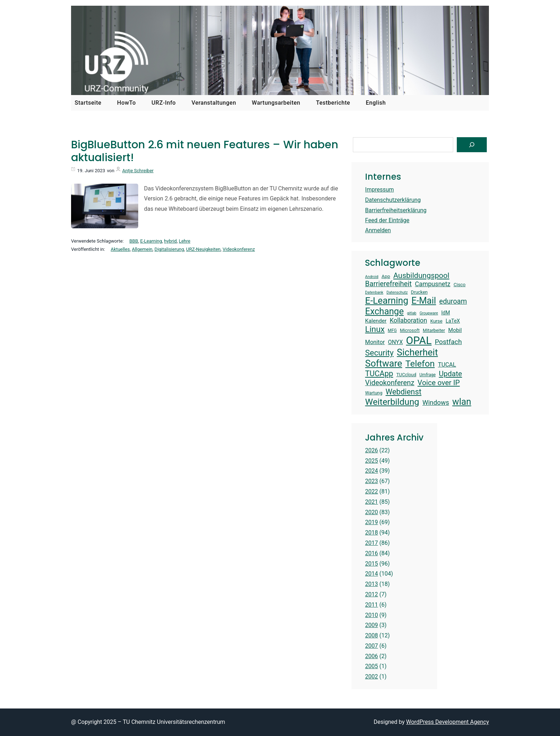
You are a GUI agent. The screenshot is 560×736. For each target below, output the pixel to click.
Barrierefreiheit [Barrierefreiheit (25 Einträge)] (388, 284)
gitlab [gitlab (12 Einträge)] (411, 313)
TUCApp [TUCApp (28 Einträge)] (379, 374)
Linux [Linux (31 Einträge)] (375, 329)
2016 (371, 553)
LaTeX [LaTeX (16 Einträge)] (453, 321)
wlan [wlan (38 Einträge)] (462, 402)
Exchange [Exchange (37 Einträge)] (384, 311)
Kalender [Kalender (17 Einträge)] (376, 321)
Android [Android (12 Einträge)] (372, 277)
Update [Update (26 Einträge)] (451, 374)
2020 (371, 512)
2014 (371, 574)
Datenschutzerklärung (393, 200)
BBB (134, 241)
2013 (371, 584)
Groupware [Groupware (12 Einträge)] (429, 313)
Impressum (379, 190)
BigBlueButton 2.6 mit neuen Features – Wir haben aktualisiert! (205, 151)
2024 (371, 471)
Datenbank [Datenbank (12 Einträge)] (374, 293)
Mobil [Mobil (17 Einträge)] (455, 330)
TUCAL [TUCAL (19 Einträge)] (447, 365)
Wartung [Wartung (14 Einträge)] (374, 393)
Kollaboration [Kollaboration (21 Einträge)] (408, 320)
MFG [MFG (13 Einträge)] (392, 330)
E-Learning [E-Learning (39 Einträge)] (387, 300)
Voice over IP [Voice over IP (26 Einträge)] (439, 383)
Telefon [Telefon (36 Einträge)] (420, 364)
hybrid (170, 241)
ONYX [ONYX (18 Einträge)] (395, 342)
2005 (371, 666)
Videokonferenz (239, 249)
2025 (371, 461)
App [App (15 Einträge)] (386, 276)
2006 (371, 656)
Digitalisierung (169, 249)
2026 (371, 450)
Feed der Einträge (387, 220)
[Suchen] (472, 145)
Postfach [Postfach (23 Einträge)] (448, 342)
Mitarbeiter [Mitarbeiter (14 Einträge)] (434, 330)
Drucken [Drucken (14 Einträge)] (419, 292)
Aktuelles (120, 249)
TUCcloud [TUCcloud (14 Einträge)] (406, 375)
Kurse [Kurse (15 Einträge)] (436, 321)
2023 (371, 481)
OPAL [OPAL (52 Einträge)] (419, 340)
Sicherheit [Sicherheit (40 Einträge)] (417, 352)
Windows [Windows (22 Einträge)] (436, 402)
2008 (371, 635)
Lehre (185, 241)
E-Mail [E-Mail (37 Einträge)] (424, 301)
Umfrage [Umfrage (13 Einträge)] (427, 375)
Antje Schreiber (138, 171)
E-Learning (151, 241)
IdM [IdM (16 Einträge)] (446, 313)
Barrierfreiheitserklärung (396, 210)
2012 (371, 594)
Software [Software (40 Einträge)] (384, 363)
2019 (371, 522)
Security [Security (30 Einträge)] (379, 353)
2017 (371, 543)
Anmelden (378, 230)
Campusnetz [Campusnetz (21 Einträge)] (433, 284)
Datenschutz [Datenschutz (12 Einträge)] (397, 293)
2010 (371, 615)
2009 (371, 625)
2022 (371, 491)
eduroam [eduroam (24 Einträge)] (453, 301)
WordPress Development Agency (447, 722)
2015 (371, 564)
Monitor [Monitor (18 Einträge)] (375, 342)
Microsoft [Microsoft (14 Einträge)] (410, 330)
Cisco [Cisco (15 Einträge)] (460, 285)
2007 (371, 646)
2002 (371, 677)
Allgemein (142, 249)
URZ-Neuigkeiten (203, 249)
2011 (371, 605)
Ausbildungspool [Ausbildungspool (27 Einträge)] (421, 275)
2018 (371, 533)
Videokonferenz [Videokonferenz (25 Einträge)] (390, 383)
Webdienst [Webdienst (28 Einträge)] (404, 392)
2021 (371, 502)
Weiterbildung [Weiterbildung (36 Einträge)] (392, 402)
